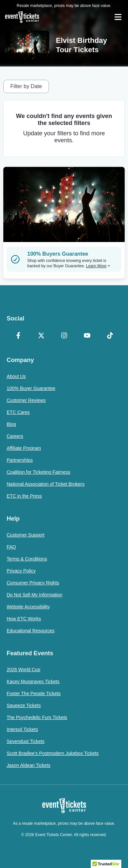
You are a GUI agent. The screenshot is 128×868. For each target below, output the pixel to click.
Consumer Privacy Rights (33, 583)
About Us (16, 376)
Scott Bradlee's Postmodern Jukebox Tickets (53, 753)
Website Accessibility (28, 607)
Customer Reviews (26, 400)
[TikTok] (110, 336)
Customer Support (26, 535)
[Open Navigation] (118, 17)
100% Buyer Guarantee (31, 388)
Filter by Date (26, 86)
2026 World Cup (23, 670)
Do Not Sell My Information (34, 595)
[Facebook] (18, 336)
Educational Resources (31, 631)
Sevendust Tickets (26, 741)
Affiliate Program (24, 448)
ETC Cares (18, 412)
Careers (15, 436)
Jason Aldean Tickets (29, 765)
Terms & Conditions (27, 559)
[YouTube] (87, 336)
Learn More (98, 266)
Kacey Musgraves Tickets (33, 682)
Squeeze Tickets (24, 705)
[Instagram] (64, 336)
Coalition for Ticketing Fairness (38, 472)
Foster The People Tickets (34, 693)
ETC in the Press (24, 496)
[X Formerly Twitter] (41, 336)
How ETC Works (24, 619)
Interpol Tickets (22, 729)
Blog (11, 424)
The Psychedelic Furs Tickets (37, 717)
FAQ (11, 547)
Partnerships (20, 460)
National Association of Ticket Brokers (46, 484)
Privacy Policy (21, 571)
